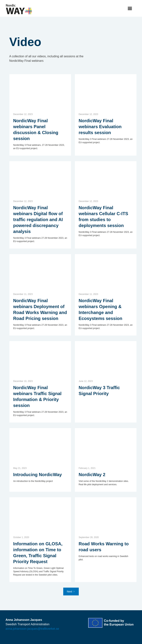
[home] (19, 9)
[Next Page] (71, 592)
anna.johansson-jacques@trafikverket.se (32, 629)
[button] (130, 9)
